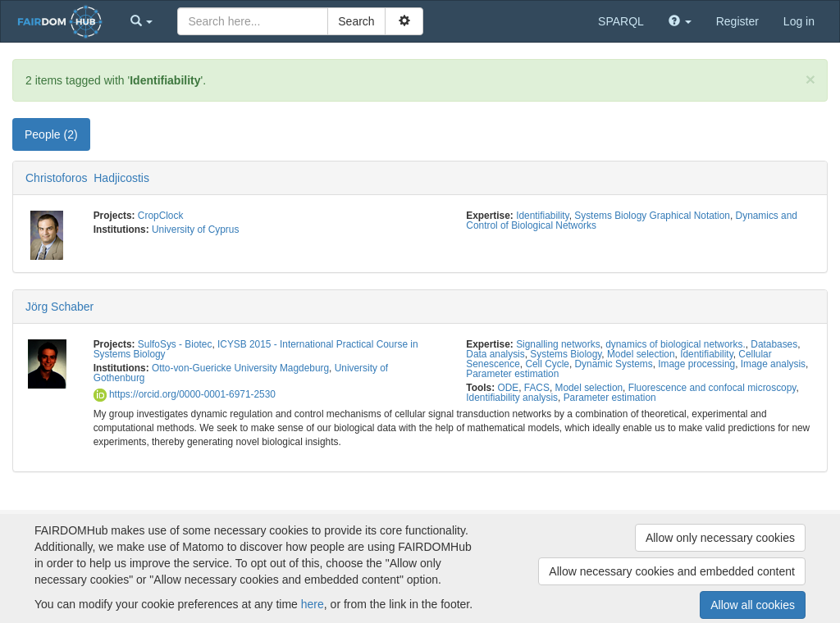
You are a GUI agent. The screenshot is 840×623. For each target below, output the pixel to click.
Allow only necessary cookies (720, 538)
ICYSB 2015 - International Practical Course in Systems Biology (256, 349)
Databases (774, 344)
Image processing (696, 364)
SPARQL (621, 21)
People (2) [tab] (51, 134)
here (313, 604)
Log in (799, 21)
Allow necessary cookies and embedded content (672, 571)
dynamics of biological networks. (676, 344)
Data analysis (495, 354)
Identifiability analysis (512, 398)
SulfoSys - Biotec (175, 344)
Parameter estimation (512, 374)
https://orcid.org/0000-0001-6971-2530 (185, 394)
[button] (142, 21)
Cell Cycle (547, 364)
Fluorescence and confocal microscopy (712, 388)
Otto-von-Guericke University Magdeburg (240, 368)
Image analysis (773, 364)
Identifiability (543, 216)
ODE (508, 388)
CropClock (161, 216)
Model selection (641, 354)
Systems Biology (566, 354)
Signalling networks (558, 344)
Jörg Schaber (59, 307)
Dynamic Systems (614, 364)
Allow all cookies (753, 605)
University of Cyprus (195, 230)
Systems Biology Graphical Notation (652, 216)
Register (737, 21)
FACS (537, 388)
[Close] (810, 79)
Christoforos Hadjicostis (87, 178)
